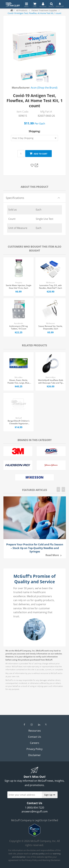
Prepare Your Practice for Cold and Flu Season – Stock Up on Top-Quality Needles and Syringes (35, 548)
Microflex (19, 377)
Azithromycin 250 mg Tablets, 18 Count (19, 328)
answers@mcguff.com (35, 811)
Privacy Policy (34, 749)
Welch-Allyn (50, 377)
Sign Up (50, 795)
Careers (35, 743)
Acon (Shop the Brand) (44, 88)
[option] (27, 76)
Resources (35, 731)
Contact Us (35, 737)
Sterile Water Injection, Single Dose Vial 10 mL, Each (19, 287)
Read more (52, 555)
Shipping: (35, 131)
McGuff (19, 418)
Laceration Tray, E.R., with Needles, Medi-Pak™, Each (50, 287)
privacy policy (38, 854)
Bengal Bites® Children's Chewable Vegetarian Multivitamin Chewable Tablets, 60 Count (19, 422)
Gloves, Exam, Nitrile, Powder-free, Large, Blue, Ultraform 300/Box (19, 382)
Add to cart (38, 154)
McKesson (50, 283)
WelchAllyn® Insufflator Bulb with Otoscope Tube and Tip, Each (51, 382)
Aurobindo (19, 323)
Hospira (19, 283)
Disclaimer (34, 755)
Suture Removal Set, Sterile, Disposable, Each (50, 328)
